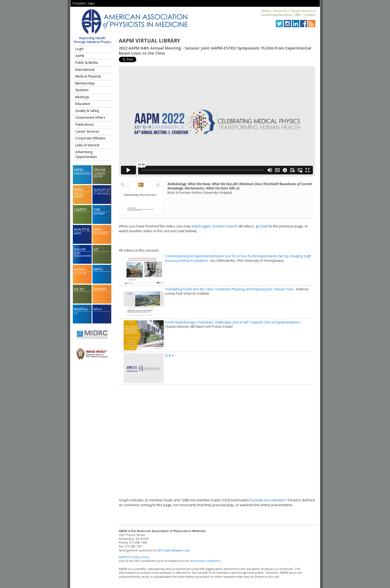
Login (92, 3)
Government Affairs (90, 117)
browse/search (225, 226)
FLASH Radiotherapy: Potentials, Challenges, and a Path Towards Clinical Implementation (232, 322)
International (85, 70)
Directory (280, 11)
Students (82, 90)
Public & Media (87, 63)
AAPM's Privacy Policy (134, 557)
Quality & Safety (87, 111)
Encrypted (79, 3)
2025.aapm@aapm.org (173, 550)
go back (262, 226)
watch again (201, 226)
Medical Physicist (88, 76)
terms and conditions (205, 561)
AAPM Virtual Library (149, 41)
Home (266, 11)
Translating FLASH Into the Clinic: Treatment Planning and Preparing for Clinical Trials (229, 289)
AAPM (80, 56)
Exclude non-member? (268, 500)
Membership (85, 83)
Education (83, 104)
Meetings (82, 97)
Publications (85, 124)
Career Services (302, 11)
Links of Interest (87, 145)
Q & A (169, 355)
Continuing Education (277, 15)
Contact (310, 15)
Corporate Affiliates (90, 138)
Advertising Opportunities (86, 154)
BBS (298, 15)
